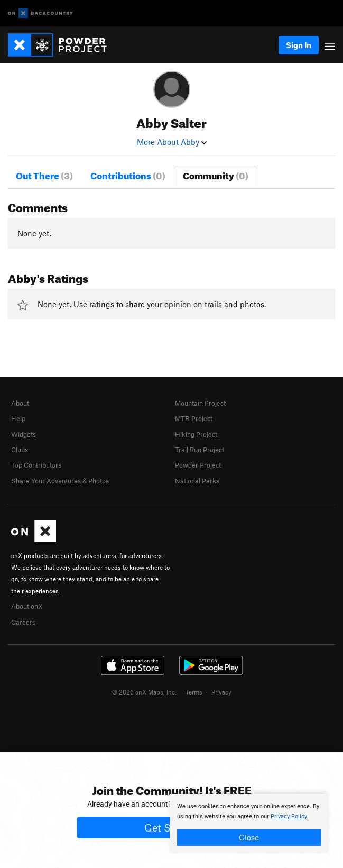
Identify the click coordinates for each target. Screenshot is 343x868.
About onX (27, 606)
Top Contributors (36, 465)
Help (18, 418)
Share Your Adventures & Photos (60, 481)
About (20, 403)
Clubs (20, 450)
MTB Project (194, 418)
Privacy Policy (289, 816)
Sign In (299, 45)
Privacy (221, 692)
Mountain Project (200, 403)
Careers (23, 622)
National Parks (197, 481)
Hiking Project (196, 434)
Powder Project (198, 465)
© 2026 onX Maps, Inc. (144, 692)
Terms (194, 692)
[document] (249, 824)
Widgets (24, 434)
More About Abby (172, 142)
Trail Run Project (200, 450)
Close (249, 837)
